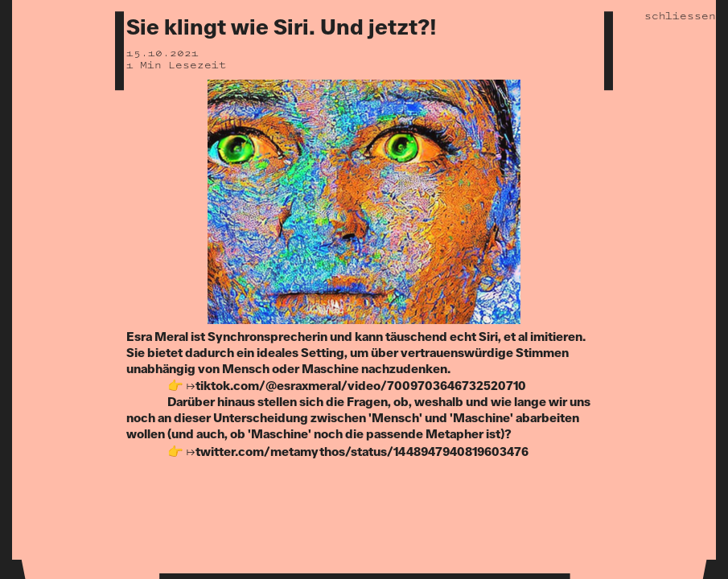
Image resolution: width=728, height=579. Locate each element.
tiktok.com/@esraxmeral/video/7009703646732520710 (361, 386)
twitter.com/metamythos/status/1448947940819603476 (362, 452)
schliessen (680, 15)
